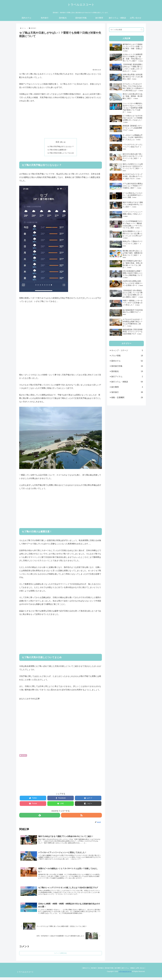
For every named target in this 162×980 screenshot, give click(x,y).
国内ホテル (127, 361)
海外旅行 (23, 756)
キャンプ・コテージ (127, 350)
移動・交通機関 (127, 397)
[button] (142, 30)
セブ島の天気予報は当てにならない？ (61, 147)
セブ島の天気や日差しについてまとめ (61, 153)
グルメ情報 (127, 356)
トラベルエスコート (125, 974)
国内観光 (127, 371)
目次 (58, 142)
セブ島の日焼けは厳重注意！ (57, 150)
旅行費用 (127, 387)
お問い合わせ (140, 971)
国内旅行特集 (127, 366)
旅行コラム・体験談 (127, 382)
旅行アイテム (127, 377)
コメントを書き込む (61, 956)
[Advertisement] (61, 52)
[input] (126, 30)
